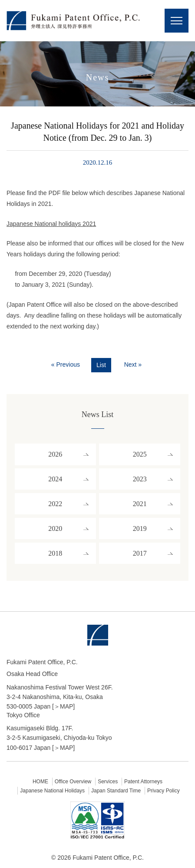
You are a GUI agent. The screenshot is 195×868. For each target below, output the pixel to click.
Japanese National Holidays (52, 791)
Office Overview (73, 782)
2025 (140, 454)
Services (108, 782)
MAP (66, 706)
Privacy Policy (164, 791)
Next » (133, 364)
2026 (55, 454)
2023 (140, 479)
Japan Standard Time (116, 791)
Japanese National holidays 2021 (51, 224)
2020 (55, 528)
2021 (140, 504)
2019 (140, 528)
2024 (55, 479)
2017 (140, 553)
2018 (55, 553)
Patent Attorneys (143, 782)
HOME (40, 782)
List (101, 365)
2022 (55, 504)
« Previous (66, 364)
